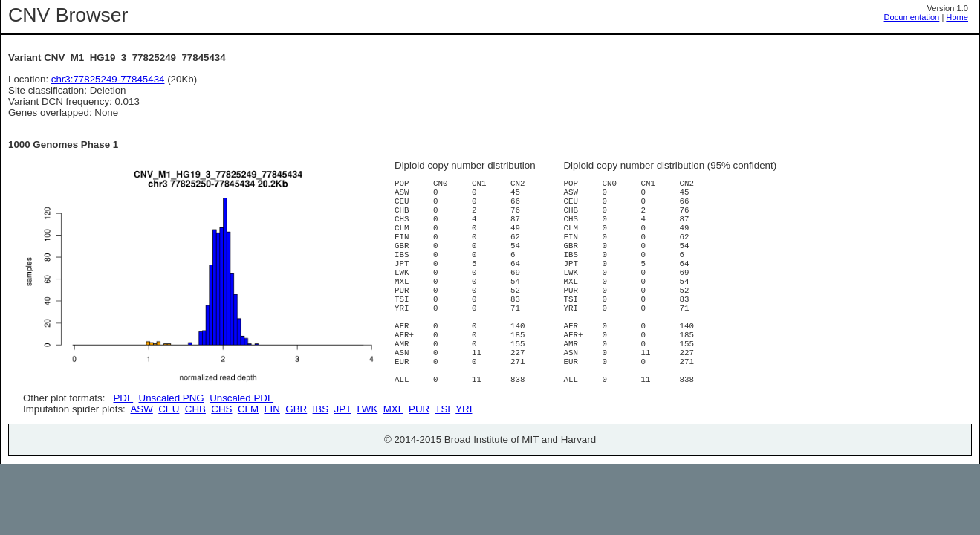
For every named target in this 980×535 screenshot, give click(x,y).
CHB (195, 462)
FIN (272, 462)
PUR (419, 462)
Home (957, 17)
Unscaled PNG (172, 398)
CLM (248, 462)
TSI (442, 462)
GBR (296, 462)
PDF (123, 398)
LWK (367, 462)
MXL (393, 462)
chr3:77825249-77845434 (108, 79)
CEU (169, 462)
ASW (141, 462)
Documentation (912, 17)
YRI (464, 462)
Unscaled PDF (241, 398)
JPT (343, 462)
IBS (321, 462)
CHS (221, 462)
